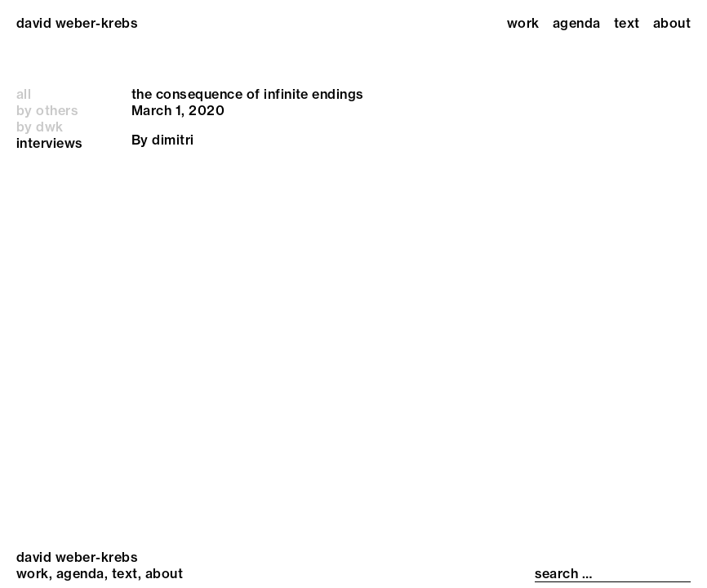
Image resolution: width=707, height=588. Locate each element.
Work (523, 23)
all (24, 94)
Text (627, 23)
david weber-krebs (77, 23)
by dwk (40, 127)
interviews (50, 143)
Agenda (577, 23)
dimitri (173, 140)
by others (47, 110)
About (672, 23)
